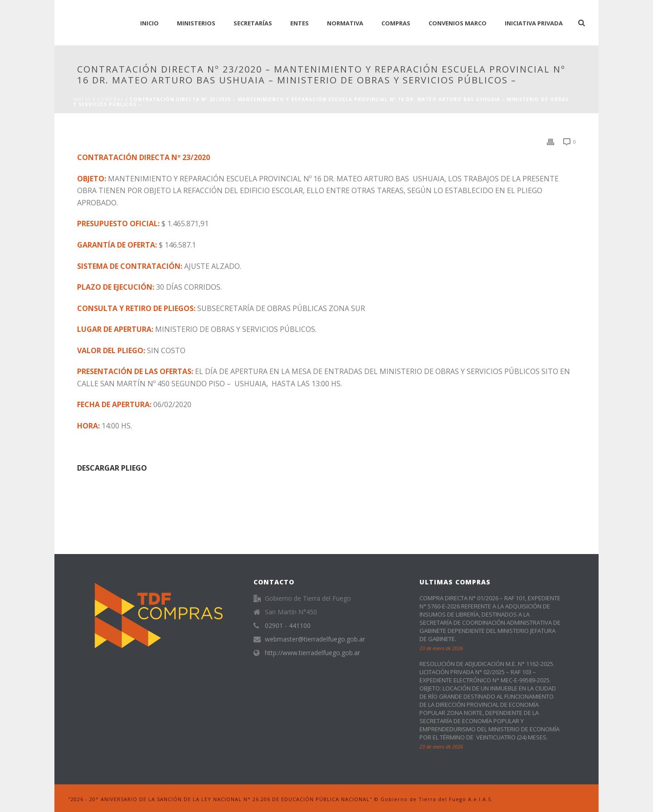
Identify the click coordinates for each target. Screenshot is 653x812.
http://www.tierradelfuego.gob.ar (312, 653)
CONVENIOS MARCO (458, 23)
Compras (396, 23)
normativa (345, 23)
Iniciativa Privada (534, 23)
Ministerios (196, 23)
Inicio (82, 99)
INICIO (149, 23)
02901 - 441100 (288, 626)
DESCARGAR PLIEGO (112, 468)
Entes (300, 23)
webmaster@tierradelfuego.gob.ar (315, 639)
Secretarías (253, 23)
